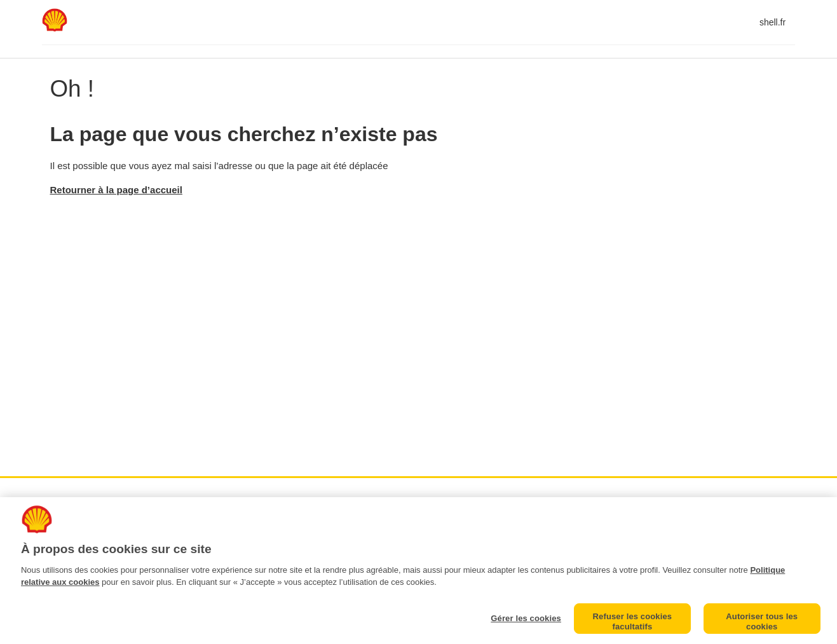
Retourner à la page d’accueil (116, 190)
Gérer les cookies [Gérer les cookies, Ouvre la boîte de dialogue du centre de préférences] (526, 618)
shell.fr (772, 22)
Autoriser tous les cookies (762, 621)
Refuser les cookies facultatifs (633, 621)
